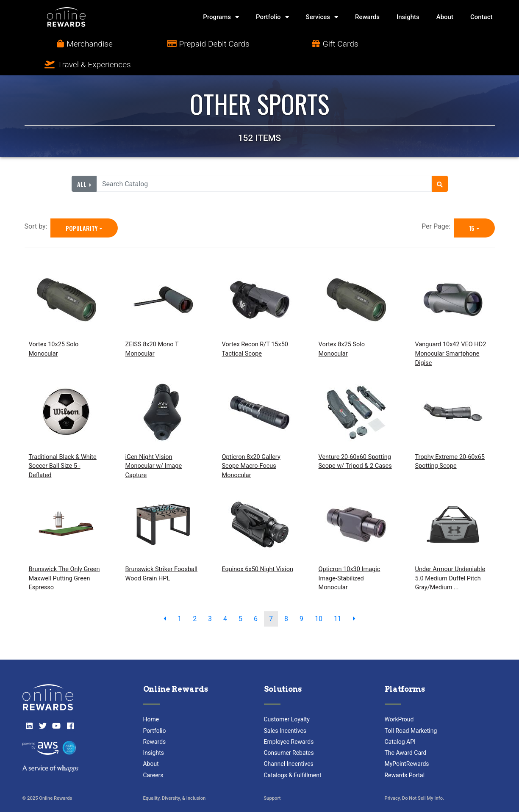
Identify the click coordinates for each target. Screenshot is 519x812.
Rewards (367, 17)
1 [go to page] (179, 598)
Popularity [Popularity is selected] (82, 208)
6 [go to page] (256, 598)
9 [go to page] (301, 598)
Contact (482, 17)
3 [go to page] (210, 598)
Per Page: (438, 206)
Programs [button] (221, 17)
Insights (408, 17)
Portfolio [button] (272, 17)
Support (272, 778)
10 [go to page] (319, 598)
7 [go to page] (271, 598)
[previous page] (165, 598)
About (445, 17)
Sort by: (38, 206)
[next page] (354, 598)
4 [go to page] (225, 598)
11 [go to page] (338, 598)
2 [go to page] (195, 598)
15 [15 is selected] (472, 208)
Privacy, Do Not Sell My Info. (415, 778)
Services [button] (322, 17)
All (83, 163)
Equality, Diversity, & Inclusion (175, 778)
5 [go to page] (240, 598)
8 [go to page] (286, 598)
